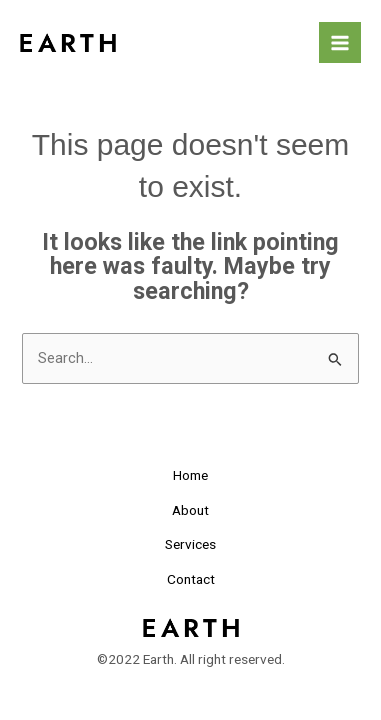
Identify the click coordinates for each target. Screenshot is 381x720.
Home (190, 475)
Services (190, 544)
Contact (191, 579)
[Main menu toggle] (340, 43)
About (190, 510)
